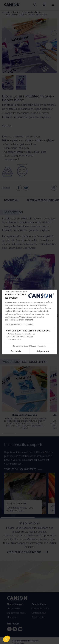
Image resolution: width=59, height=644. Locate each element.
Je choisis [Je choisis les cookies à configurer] (16, 351)
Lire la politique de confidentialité (19, 324)
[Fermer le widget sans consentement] (16, 292)
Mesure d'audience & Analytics (20, 337)
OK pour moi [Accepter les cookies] (43, 351)
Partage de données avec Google (21, 334)
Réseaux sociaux (15, 339)
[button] (6, 639)
